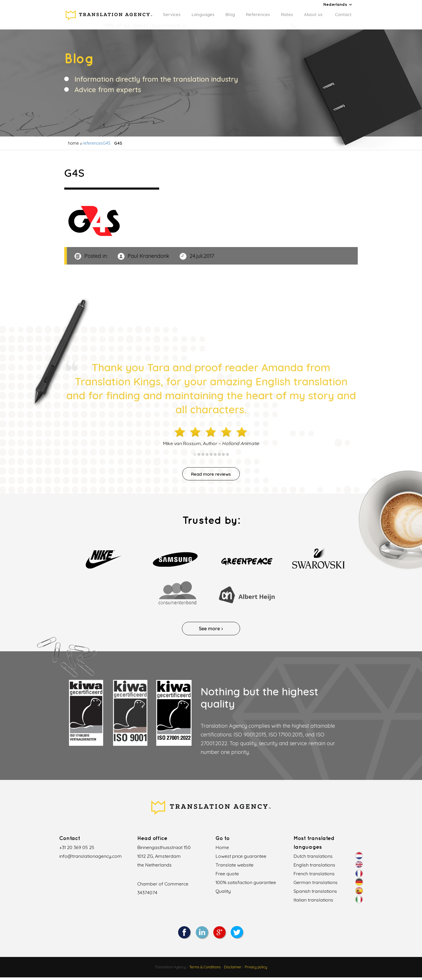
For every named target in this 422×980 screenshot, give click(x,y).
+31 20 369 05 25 (77, 850)
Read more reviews (211, 476)
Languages (203, 14)
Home (222, 850)
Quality (223, 894)
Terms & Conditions (205, 970)
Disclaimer (233, 970)
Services (172, 14)
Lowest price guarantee (241, 859)
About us (313, 14)
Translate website (235, 867)
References (258, 14)
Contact (343, 14)
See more (211, 631)
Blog (230, 14)
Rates (287, 14)
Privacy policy (256, 970)
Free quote (227, 876)
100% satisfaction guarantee (246, 885)
